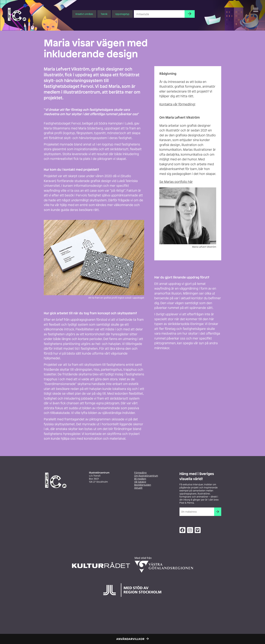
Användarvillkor (130, 639)
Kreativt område (84, 14)
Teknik (104, 14)
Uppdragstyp (122, 14)
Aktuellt (138, 488)
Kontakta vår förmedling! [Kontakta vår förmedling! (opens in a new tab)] (177, 104)
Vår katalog (140, 482)
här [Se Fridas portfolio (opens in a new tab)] (190, 182)
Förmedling (140, 473)
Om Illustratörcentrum (146, 476)
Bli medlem (140, 479)
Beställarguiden (143, 485)
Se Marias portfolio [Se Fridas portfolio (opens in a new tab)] (173, 182)
